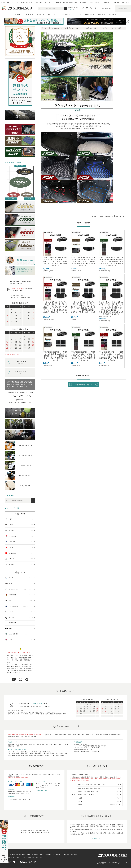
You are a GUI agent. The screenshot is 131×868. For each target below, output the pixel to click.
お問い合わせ (125, 2)
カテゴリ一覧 (46, 28)
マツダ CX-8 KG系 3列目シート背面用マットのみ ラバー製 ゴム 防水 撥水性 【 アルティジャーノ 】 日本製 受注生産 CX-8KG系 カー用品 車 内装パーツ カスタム (55, 356)
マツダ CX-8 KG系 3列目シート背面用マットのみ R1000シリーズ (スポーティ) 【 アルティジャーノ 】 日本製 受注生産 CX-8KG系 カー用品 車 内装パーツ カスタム (111, 356)
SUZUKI (76, 14)
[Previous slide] (4, 21)
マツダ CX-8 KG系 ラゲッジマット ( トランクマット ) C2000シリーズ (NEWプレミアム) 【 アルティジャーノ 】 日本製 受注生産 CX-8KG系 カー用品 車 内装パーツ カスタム (111, 262)
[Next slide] (127, 21)
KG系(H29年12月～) (92, 28)
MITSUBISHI (52, 14)
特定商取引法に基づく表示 (12, 857)
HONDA (112, 14)
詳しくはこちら (97, 838)
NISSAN (40, 14)
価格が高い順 (120, 216)
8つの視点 (83, 2)
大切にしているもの (94, 2)
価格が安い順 (109, 216)
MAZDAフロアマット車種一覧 (61, 28)
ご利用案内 (106, 2)
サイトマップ (40, 857)
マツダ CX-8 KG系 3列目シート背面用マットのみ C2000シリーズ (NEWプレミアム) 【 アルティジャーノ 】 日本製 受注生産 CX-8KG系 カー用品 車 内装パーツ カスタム (83, 356)
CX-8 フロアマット (78, 28)
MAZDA (101, 14)
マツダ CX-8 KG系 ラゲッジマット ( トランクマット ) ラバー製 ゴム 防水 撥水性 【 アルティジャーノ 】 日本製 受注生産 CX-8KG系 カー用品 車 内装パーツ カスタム (83, 262)
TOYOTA (28, 14)
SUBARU (65, 14)
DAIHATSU (88, 14)
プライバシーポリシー (28, 857)
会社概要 (58, 2)
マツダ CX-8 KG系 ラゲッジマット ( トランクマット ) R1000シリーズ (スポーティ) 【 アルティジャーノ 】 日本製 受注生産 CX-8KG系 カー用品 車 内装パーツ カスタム (55, 262)
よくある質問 (115, 2)
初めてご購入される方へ (70, 2)
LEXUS (18, 14)
